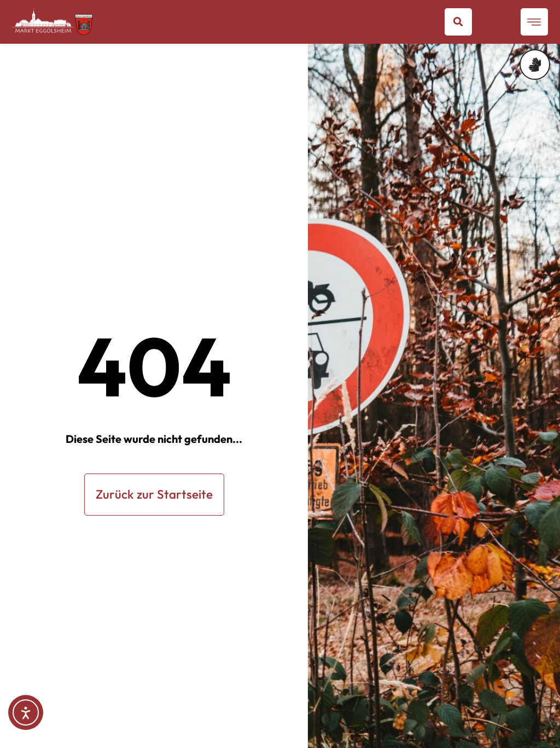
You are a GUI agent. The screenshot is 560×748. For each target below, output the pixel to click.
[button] (458, 22)
